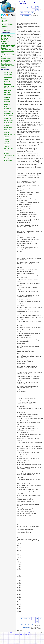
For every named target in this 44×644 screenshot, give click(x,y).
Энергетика (8, 160)
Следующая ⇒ (26, 16)
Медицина (8, 118)
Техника (7, 137)
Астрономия (8, 77)
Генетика (7, 92)
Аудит (6, 79)
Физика (7, 146)
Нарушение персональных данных (22, 634)
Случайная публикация (5, 27)
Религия (7, 130)
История (7, 104)
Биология (7, 82)
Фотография (9, 148)
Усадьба (7, 144)
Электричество (10, 155)
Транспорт (8, 139)
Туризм (7, 141)
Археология (8, 72)
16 (37, 10)
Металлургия (9, 120)
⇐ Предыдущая (26, 7)
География (8, 95)
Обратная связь (6, 30)
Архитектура (9, 75)
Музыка (7, 125)
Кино (6, 106)
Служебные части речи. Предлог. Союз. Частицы (8, 65)
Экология (7, 153)
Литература (9, 113)
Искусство (8, 102)
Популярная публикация (5, 21)
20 (29, 13)
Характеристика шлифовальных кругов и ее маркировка (8, 60)
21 (32, 13)
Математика (9, 116)
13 (37, 7)
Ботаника (8, 84)
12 (34, 7)
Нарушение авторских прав (35, 633)
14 (40, 7)
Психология (8, 127)
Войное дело (8, 90)
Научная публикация (7, 24)
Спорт (7, 132)
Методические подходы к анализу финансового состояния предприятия (7, 38)
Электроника (9, 158)
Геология (7, 97)
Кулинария (8, 109)
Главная (4, 18)
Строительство (10, 134)
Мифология (8, 123)
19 (25, 13)
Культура (7, 111)
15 (34, 10)
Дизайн (7, 99)
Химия (6, 151)
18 (22, 13)
